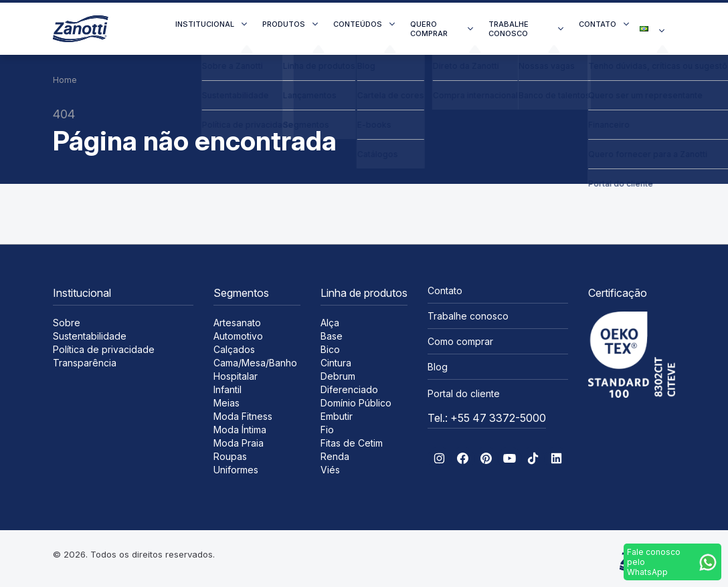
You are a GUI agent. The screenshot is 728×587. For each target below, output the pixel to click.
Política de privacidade (104, 349)
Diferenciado (349, 389)
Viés (330, 470)
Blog (438, 367)
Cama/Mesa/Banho (255, 363)
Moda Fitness (243, 416)
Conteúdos (358, 24)
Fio (327, 430)
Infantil (227, 389)
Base (332, 336)
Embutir (337, 416)
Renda (335, 456)
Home (65, 80)
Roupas (230, 456)
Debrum (338, 376)
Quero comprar (429, 29)
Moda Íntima (240, 430)
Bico (330, 349)
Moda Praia (239, 443)
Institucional (205, 24)
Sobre (67, 323)
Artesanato (237, 323)
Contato (598, 24)
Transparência (85, 363)
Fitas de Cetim (352, 443)
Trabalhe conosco (509, 29)
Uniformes (236, 470)
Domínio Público (356, 403)
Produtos (284, 24)
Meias (226, 403)
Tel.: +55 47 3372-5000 (487, 418)
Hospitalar (236, 376)
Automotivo (238, 336)
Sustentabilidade (90, 336)
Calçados (234, 349)
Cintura (336, 363)
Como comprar (460, 341)
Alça (330, 323)
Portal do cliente (464, 393)
